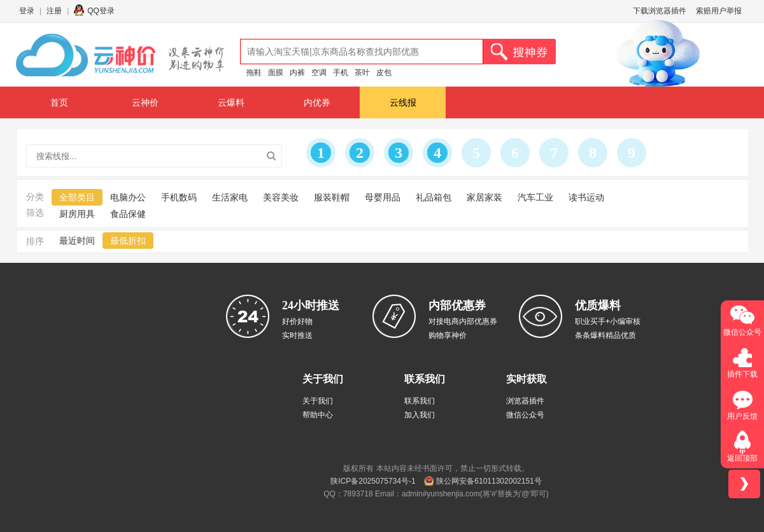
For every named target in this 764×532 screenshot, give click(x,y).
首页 (59, 102)
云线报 (403, 102)
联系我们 (420, 401)
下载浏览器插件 (660, 11)
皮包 (384, 73)
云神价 (145, 102)
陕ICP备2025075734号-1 (373, 481)
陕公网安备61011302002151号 (489, 481)
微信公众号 (525, 415)
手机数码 (179, 197)
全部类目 (77, 197)
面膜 (276, 73)
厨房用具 (77, 214)
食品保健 (128, 214)
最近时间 (77, 241)
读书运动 (586, 197)
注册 (54, 11)
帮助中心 (318, 415)
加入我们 (420, 415)
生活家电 (230, 197)
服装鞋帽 (332, 197)
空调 (319, 73)
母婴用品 (383, 197)
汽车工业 (535, 197)
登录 (27, 11)
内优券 (317, 102)
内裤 (297, 73)
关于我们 (318, 401)
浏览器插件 (525, 401)
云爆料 (231, 102)
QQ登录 (101, 11)
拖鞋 (254, 73)
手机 (341, 73)
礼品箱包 (434, 197)
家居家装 (485, 197)
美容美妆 (281, 197)
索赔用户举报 (719, 11)
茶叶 (362, 73)
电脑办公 (128, 197)
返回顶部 (742, 458)
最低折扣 (128, 241)
